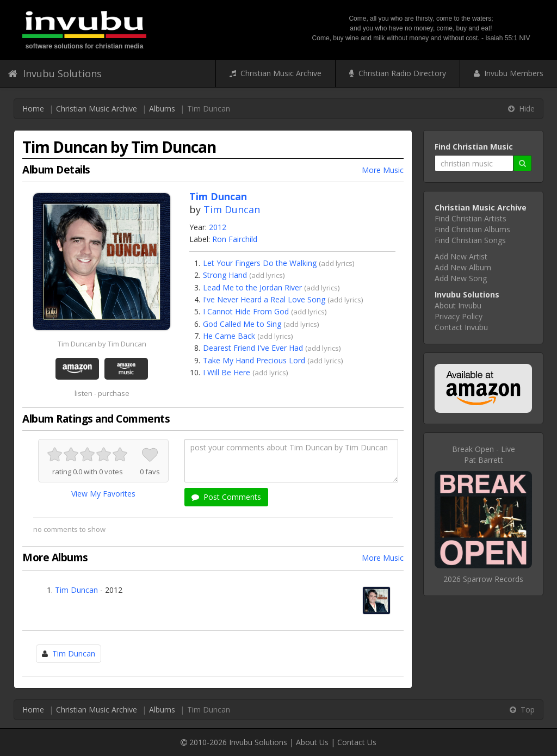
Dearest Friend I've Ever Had (253, 348)
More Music (383, 170)
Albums (162, 109)
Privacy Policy (459, 316)
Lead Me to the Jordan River (252, 287)
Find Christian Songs (470, 240)
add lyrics (337, 263)
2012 (218, 227)
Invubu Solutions (55, 73)
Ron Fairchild (235, 239)
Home (33, 109)
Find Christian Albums (472, 229)
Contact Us (357, 742)
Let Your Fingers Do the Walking (260, 263)
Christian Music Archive (276, 73)
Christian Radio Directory (398, 73)
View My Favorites (103, 494)
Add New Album (463, 267)
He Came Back (229, 336)
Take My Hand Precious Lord (254, 360)
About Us (312, 742)
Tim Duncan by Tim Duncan (102, 344)
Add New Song (461, 278)
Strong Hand (225, 275)
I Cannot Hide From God (246, 311)
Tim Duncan (232, 209)
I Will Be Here (227, 372)
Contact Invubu (461, 327)
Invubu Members (509, 73)
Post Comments (226, 497)
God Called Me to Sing (242, 324)
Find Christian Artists (471, 218)
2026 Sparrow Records (483, 579)
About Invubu (458, 305)
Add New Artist (461, 256)
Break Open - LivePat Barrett (484, 454)
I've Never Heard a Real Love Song (264, 299)
